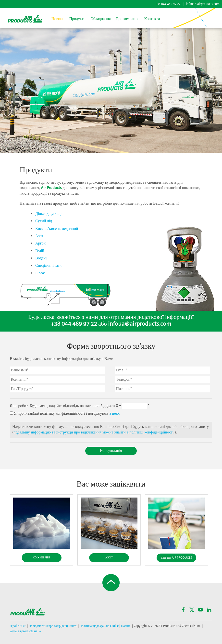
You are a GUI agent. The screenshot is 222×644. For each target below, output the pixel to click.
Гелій (40, 251)
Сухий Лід (42, 558)
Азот (39, 236)
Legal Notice (18, 626)
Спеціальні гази (48, 266)
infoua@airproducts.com (203, 4)
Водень (41, 258)
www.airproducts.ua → (26, 631)
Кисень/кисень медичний (57, 229)
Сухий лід (44, 221)
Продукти (77, 19)
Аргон (40, 243)
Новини (58, 19)
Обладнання (101, 19)
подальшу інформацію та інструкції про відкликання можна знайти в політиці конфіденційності (94, 432)
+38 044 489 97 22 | (170, 4)
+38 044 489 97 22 (74, 324)
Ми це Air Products (176, 558)
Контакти (152, 19)
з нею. (115, 414)
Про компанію (128, 19)
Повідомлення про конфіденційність (53, 626)
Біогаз (40, 273)
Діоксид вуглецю (49, 214)
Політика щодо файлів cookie (99, 626)
